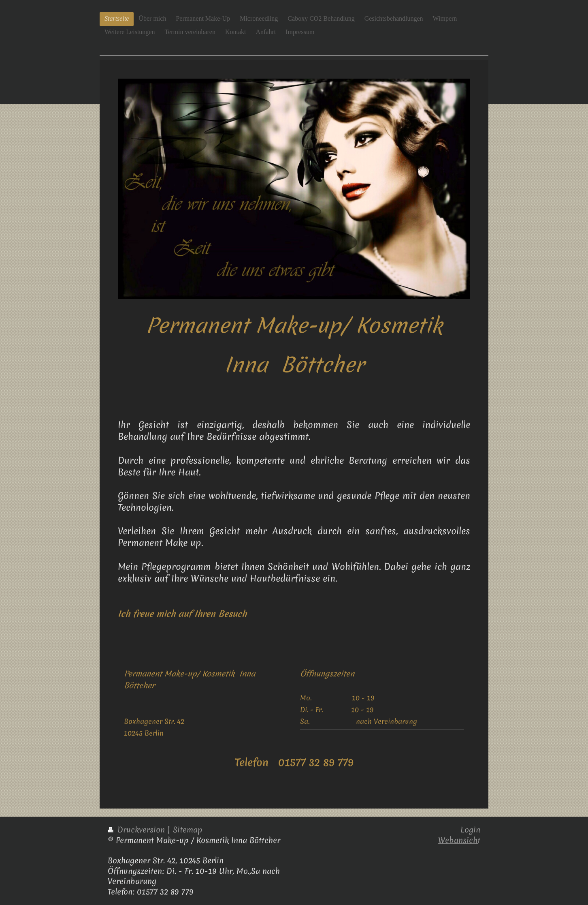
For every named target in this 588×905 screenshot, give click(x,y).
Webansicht (459, 840)
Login (470, 830)
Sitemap (188, 830)
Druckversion (137, 830)
